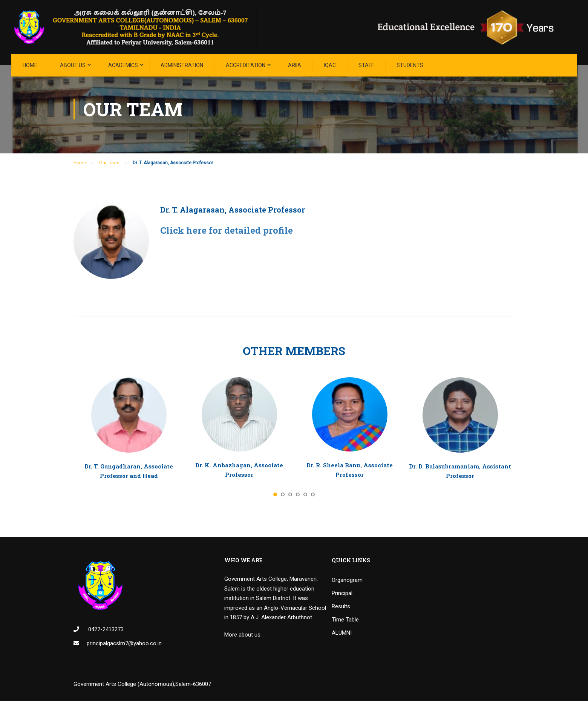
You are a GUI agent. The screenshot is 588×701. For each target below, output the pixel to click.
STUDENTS (410, 65)
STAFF (366, 65)
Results (341, 606)
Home (30, 65)
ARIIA (295, 65)
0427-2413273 (105, 629)
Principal (342, 593)
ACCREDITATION (246, 65)
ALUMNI (342, 633)
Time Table (345, 620)
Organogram (347, 580)
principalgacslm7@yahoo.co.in (124, 643)
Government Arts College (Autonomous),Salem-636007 (142, 684)
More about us (242, 635)
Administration (182, 65)
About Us (73, 65)
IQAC (330, 65)
